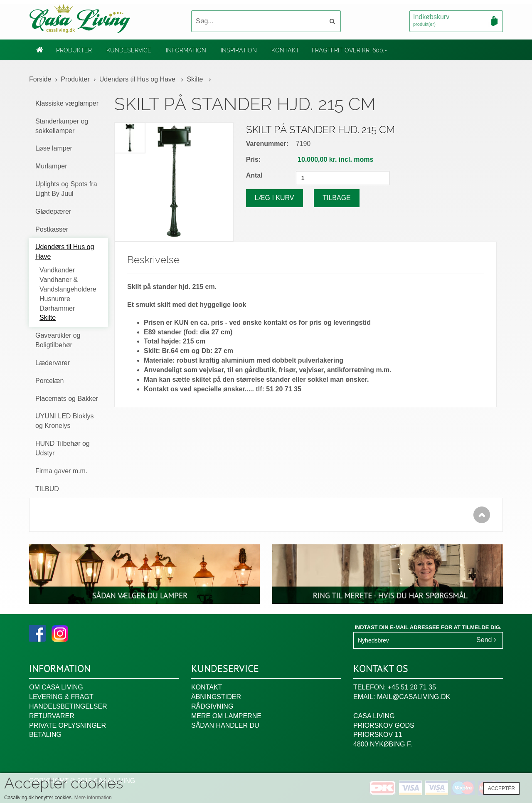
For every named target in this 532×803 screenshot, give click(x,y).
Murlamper (51, 166)
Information (186, 50)
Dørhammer (57, 308)
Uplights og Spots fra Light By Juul (66, 189)
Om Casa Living (56, 687)
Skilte (196, 79)
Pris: (254, 159)
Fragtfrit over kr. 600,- (349, 50)
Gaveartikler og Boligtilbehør (58, 340)
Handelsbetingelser (68, 706)
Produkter (74, 50)
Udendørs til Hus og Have (138, 79)
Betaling (45, 735)
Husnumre (55, 299)
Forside (40, 79)
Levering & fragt (61, 697)
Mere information (93, 798)
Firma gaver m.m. (61, 471)
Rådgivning (212, 706)
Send (486, 640)
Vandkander (57, 270)
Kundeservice (129, 50)
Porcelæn (49, 381)
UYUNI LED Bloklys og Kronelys (64, 421)
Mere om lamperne (226, 716)
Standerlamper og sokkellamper (62, 126)
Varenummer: (267, 144)
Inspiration (239, 50)
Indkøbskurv (456, 21)
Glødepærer (53, 211)
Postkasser (52, 229)
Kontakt (285, 50)
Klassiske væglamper (67, 103)
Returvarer (52, 716)
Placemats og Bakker (67, 399)
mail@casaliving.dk (414, 697)
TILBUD (47, 489)
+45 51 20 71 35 (412, 687)
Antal (254, 175)
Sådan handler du (225, 725)
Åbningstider (216, 697)
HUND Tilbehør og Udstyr (63, 448)
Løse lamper (54, 148)
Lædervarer (53, 363)
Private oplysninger (68, 725)
